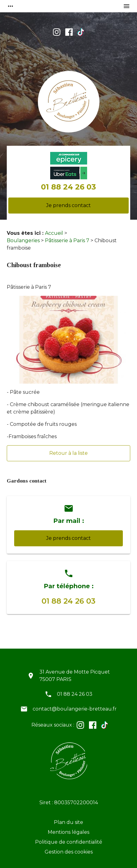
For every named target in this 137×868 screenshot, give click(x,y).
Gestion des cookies (69, 852)
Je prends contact (68, 205)
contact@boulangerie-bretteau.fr (75, 709)
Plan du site (68, 822)
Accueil (54, 233)
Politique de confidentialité (69, 842)
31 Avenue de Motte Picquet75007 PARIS (75, 676)
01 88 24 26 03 (68, 187)
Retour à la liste (68, 453)
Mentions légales (68, 832)
